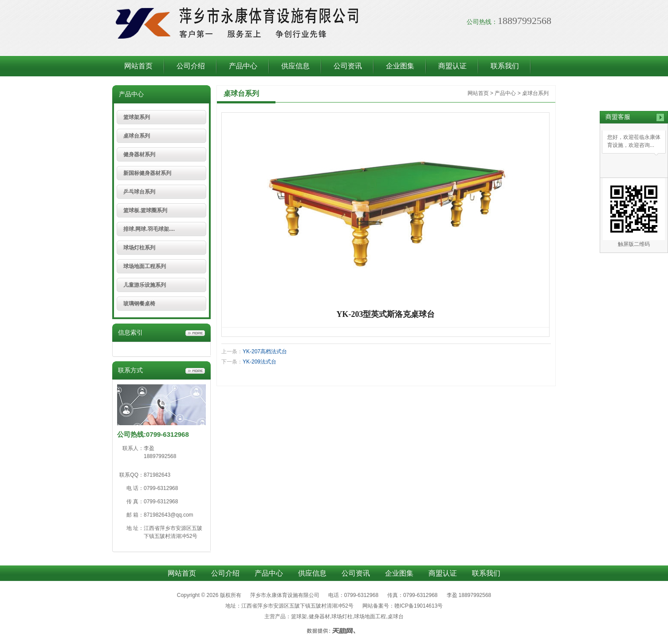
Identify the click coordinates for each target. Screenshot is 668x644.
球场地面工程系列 (145, 266)
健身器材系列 (139, 154)
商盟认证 (452, 66)
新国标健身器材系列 (147, 173)
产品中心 (243, 66)
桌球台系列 (137, 136)
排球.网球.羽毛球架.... (149, 229)
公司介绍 (191, 66)
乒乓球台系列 (139, 192)
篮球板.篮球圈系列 (145, 210)
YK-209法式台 (259, 362)
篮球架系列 (137, 117)
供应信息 (295, 66)
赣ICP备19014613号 (418, 606)
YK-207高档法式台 (265, 352)
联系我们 (505, 66)
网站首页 (138, 66)
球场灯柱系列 (139, 248)
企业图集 (400, 66)
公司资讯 (348, 66)
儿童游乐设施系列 (145, 285)
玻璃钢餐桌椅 (139, 304)
